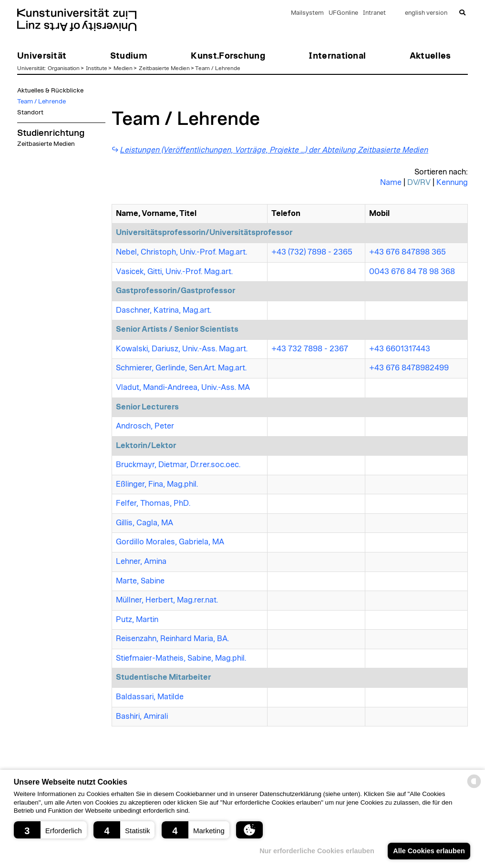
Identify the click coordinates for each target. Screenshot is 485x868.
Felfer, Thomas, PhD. (153, 503)
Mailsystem (307, 13)
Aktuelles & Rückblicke (50, 91)
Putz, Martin (137, 620)
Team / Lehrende (218, 68)
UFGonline (343, 13)
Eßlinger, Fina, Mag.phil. (157, 484)
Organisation (64, 68)
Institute (97, 68)
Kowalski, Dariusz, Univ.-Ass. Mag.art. (182, 349)
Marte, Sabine (140, 581)
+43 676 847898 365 (408, 252)
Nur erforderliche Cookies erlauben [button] (317, 851)
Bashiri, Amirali (142, 716)
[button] (50, 830)
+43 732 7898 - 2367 (310, 349)
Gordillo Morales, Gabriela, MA (170, 542)
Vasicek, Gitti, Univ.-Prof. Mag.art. (174, 272)
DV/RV (419, 183)
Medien (123, 68)
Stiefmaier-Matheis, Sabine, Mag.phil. (181, 658)
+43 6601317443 (400, 349)
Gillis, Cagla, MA (144, 523)
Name (391, 183)
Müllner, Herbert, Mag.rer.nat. (167, 600)
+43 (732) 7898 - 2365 (312, 252)
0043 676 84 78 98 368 (412, 272)
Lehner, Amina (141, 562)
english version (426, 13)
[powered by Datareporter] (474, 787)
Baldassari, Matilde (150, 697)
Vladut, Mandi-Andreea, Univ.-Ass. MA (183, 388)
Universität (31, 68)
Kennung (452, 183)
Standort (30, 112)
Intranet (374, 13)
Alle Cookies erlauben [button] (429, 851)
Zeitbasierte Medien (164, 68)
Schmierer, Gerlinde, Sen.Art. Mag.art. (181, 368)
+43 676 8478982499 (409, 368)
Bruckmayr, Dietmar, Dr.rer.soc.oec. (178, 465)
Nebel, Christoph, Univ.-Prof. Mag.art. (181, 252)
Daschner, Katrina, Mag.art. (164, 310)
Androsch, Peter (145, 426)
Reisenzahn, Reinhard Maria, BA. (172, 639)
